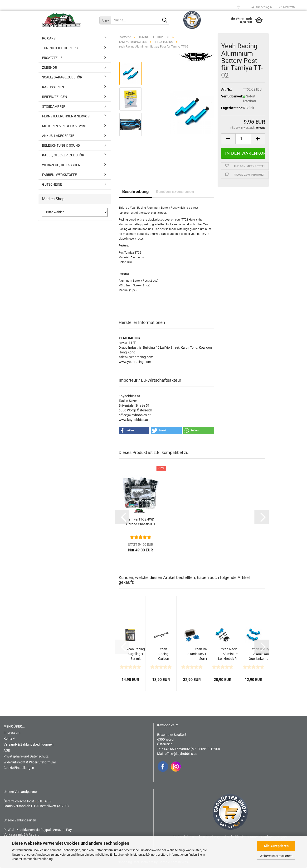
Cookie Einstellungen (19, 768)
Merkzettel (288, 7)
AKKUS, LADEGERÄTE (58, 136)
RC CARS (49, 38)
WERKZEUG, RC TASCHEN (61, 165)
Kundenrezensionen (175, 191)
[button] (241, 7)
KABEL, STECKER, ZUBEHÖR (63, 155)
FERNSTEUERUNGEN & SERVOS (66, 116)
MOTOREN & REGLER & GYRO (64, 126)
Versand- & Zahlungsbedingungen (29, 744)
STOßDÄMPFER (54, 106)
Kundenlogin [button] (262, 7)
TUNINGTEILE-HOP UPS (60, 48)
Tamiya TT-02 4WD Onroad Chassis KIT (141, 522)
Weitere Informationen (276, 856)
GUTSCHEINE (52, 184)
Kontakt (10, 738)
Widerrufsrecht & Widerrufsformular (30, 762)
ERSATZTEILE (52, 58)
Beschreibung (135, 191)
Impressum (12, 733)
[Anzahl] (243, 139)
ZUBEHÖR (50, 68)
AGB (7, 750)
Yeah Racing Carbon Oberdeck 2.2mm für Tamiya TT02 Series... (163, 654)
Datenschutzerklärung (38, 859)
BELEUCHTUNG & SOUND (61, 145)
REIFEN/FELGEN (55, 97)
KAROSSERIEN (53, 87)
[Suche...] (105, 20)
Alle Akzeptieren (276, 846)
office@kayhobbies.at (181, 754)
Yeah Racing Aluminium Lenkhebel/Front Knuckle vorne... (230, 654)
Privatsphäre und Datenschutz (26, 756)
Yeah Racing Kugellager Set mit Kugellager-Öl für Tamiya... (136, 654)
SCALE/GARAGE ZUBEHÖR (62, 77)
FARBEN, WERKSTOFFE (59, 175)
